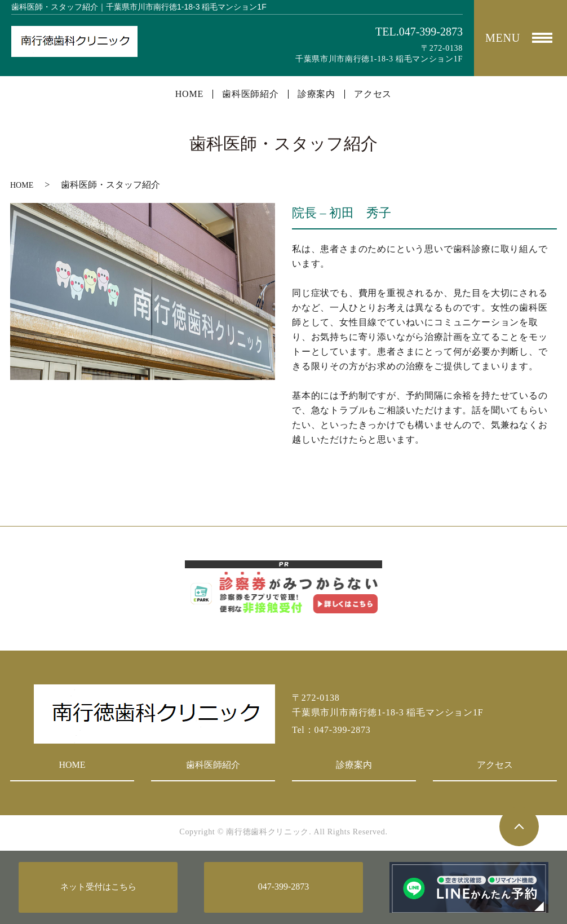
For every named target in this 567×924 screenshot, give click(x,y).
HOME (189, 94)
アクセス (373, 94)
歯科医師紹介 (251, 94)
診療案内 (316, 94)
